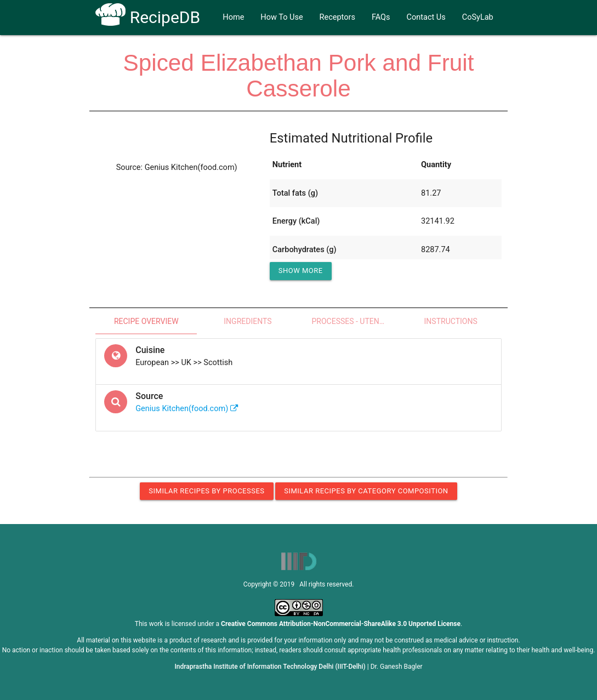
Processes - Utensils (353, 321)
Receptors (337, 17)
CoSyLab (478, 17)
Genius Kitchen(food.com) (187, 409)
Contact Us (426, 17)
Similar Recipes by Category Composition (366, 491)
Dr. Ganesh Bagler (397, 667)
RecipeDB (148, 17)
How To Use (282, 17)
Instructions (451, 321)
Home (233, 17)
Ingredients (248, 321)
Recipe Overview (146, 321)
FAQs (381, 17)
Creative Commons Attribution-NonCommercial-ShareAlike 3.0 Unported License (341, 624)
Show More (301, 271)
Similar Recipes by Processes (206, 491)
